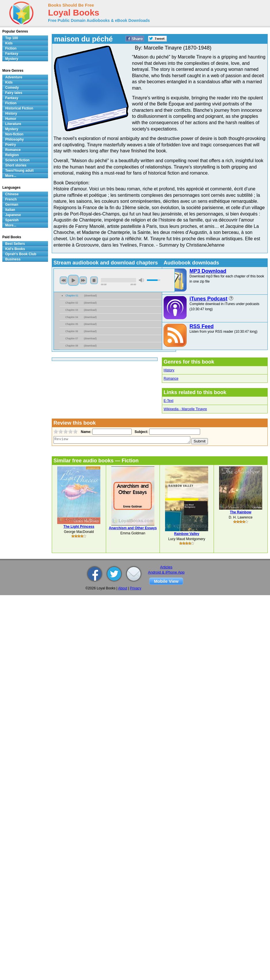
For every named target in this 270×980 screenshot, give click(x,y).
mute (141, 280)
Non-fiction (14, 134)
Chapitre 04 (72, 317)
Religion (12, 155)
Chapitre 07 (72, 338)
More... (11, 176)
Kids (9, 43)
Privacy (136, 588)
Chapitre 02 (72, 303)
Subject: (141, 432)
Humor (11, 119)
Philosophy (15, 139)
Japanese (13, 215)
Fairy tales (14, 93)
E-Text (168, 401)
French (11, 199)
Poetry (10, 145)
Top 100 (12, 38)
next (83, 280)
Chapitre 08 (72, 346)
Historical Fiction (19, 108)
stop (94, 280)
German (12, 205)
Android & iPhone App (166, 572)
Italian (10, 210)
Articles (166, 567)
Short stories (16, 165)
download (90, 296)
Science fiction (17, 160)
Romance (171, 379)
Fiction (11, 48)
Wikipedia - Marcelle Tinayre (185, 409)
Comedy (12, 88)
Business (13, 259)
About (123, 588)
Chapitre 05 (72, 324)
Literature (13, 124)
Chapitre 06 (72, 331)
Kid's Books (15, 249)
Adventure (14, 77)
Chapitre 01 (72, 296)
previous (64, 280)
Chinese (12, 194)
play (73, 280)
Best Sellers (15, 244)
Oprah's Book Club (21, 254)
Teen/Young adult (19, 171)
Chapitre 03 (72, 310)
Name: (86, 432)
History (169, 370)
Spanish (12, 220)
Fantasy (12, 54)
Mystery (12, 59)
